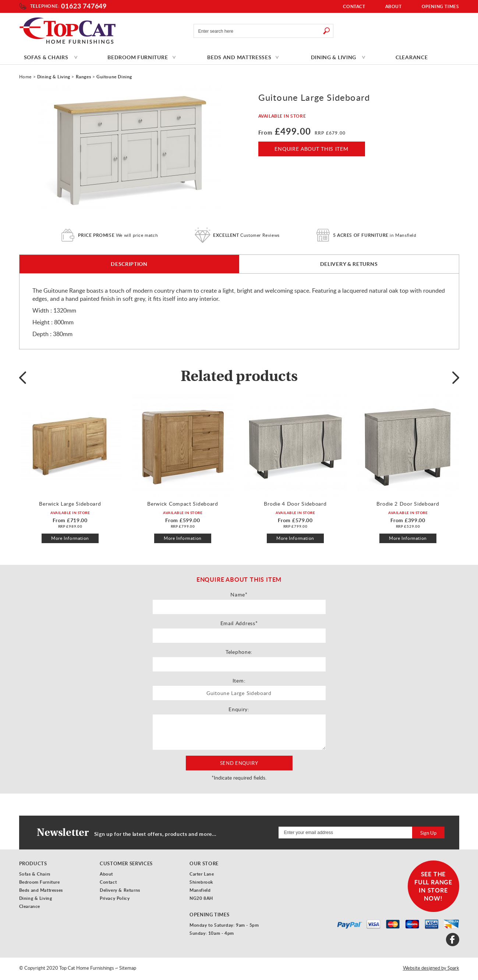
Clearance (412, 57)
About (394, 6)
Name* (239, 594)
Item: (239, 680)
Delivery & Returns (349, 264)
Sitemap (128, 968)
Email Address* (239, 623)
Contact (354, 6)
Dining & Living (334, 57)
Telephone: (45, 6)
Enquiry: (239, 709)
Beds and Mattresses (239, 57)
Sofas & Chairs (46, 57)
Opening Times (440, 6)
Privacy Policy (115, 898)
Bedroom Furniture (138, 57)
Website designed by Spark (431, 968)
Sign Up (428, 833)
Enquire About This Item (311, 149)
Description (129, 264)
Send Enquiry (239, 763)
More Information (70, 538)
